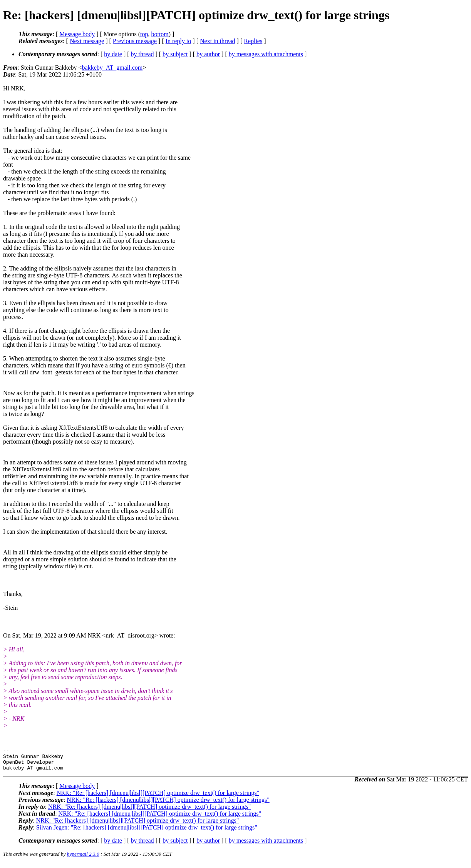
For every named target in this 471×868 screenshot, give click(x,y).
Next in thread (218, 41)
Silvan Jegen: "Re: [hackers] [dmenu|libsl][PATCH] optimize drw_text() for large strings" (147, 832)
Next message (87, 41)
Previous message (135, 41)
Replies (253, 41)
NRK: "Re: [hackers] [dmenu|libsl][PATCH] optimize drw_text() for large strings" (158, 797)
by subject (175, 54)
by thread (142, 54)
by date (113, 54)
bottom (160, 34)
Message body (77, 34)
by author (208, 54)
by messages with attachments (266, 54)
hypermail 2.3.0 (83, 859)
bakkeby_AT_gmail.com (112, 68)
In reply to (179, 41)
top (144, 34)
